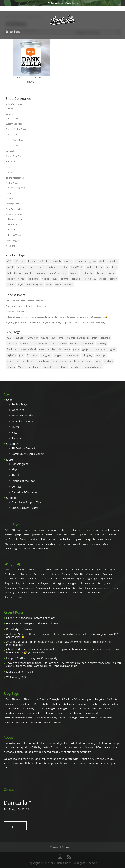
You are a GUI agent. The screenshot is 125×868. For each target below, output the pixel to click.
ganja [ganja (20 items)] (76, 349)
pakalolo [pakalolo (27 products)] (76, 279)
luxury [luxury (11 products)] (111, 273)
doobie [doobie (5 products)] (11, 267)
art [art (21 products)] (23, 261)
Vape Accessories (14, 209)
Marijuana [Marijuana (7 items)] (32, 355)
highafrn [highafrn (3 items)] (11, 355)
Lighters (12, 230)
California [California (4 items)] (12, 343)
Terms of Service (60, 847)
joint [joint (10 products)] (114, 267)
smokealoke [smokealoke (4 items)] (13, 361)
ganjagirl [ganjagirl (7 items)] (87, 349)
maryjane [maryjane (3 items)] (46, 355)
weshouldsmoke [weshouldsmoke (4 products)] (64, 284)
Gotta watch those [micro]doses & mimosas (26, 306)
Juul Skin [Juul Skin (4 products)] (29, 273)
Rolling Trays (12, 183)
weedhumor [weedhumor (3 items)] (34, 367)
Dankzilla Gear (12, 145)
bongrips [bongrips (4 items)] (105, 338)
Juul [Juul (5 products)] (9, 273)
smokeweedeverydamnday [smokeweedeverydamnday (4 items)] (53, 361)
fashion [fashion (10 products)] (21, 267)
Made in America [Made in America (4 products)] (16, 279)
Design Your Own (14, 156)
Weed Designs (12, 240)
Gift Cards (10, 161)
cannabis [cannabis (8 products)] (56, 261)
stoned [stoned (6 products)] (103, 279)
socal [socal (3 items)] (98, 361)
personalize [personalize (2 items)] (73, 355)
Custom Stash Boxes (15, 140)
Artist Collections (14, 104)
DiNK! (11, 108)
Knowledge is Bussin (15, 311)
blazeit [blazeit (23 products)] (32, 261)
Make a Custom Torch (20, 672)
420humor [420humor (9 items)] (32, 338)
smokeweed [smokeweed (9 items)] (29, 361)
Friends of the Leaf (23, 481)
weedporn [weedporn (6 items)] (76, 367)
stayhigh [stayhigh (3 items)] (108, 361)
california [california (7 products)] (43, 261)
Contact (16, 487)
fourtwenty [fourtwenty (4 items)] (64, 349)
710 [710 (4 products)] (16, 261)
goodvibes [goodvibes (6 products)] (52, 267)
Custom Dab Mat (14, 124)
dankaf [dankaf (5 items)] (63, 343)
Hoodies (9, 172)
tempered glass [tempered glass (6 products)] (35, 284)
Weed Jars (10, 246)
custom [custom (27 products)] (68, 261)
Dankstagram (20, 464)
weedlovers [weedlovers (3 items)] (62, 367)
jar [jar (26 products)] (107, 267)
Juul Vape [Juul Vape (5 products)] (41, 273)
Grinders (13, 224)
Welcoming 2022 (16, 677)
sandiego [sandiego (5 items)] (101, 355)
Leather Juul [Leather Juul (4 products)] (88, 273)
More (9, 460)
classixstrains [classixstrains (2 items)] (40, 343)
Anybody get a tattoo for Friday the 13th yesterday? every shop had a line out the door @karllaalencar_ (55, 322)
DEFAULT (10, 151)
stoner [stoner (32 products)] (113, 279)
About (15, 475)
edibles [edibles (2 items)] (51, 349)
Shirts (8, 193)
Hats (8, 167)
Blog (14, 469)
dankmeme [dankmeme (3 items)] (88, 343)
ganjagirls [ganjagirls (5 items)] (100, 349)
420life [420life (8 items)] (45, 338)
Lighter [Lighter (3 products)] (101, 273)
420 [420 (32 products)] (9, 261)
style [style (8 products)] (21, 284)
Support (11, 498)
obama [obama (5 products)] (65, 279)
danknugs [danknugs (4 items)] (102, 343)
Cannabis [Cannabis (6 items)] (25, 343)
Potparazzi (13, 118)
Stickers (9, 198)
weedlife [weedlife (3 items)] (48, 367)
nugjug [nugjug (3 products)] (46, 279)
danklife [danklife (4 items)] (74, 343)
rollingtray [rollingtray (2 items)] (87, 355)
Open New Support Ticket (27, 502)
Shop (9, 400)
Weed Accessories (14, 214)
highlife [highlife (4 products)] (99, 267)
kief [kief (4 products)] (65, 273)
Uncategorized (12, 204)
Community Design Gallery (28, 454)
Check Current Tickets (25, 508)
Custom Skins (12, 134)
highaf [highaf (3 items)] (112, 349)
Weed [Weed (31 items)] (21, 367)
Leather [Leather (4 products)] (74, 273)
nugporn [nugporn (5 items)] (59, 355)
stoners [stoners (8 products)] (11, 284)
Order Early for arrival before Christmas (25, 301)
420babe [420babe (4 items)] (19, 338)
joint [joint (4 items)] (21, 355)
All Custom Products (24, 448)
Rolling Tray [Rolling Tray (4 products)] (90, 279)
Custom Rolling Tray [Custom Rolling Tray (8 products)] (86, 261)
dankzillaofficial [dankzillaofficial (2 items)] (28, 349)
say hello (15, 826)
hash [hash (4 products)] (89, 267)
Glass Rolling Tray (17, 187)
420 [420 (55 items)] (9, 338)
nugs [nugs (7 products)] (55, 279)
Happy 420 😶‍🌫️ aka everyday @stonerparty (32, 658)
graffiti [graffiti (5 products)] (64, 267)
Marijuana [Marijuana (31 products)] (33, 279)
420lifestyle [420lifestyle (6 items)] (58, 338)
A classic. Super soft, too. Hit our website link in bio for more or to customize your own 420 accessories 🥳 (57, 317)
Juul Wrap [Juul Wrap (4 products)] (54, 273)
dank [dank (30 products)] (102, 261)
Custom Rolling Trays (16, 129)
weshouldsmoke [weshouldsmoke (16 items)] (93, 367)
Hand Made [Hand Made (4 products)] (77, 267)
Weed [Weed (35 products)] (49, 284)
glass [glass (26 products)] (40, 267)
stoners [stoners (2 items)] (11, 367)
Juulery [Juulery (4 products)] (18, 273)
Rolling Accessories (15, 178)
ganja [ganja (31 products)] (31, 267)
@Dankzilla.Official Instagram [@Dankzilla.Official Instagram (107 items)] (82, 338)
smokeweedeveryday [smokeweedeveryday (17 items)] (81, 361)
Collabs (9, 114)
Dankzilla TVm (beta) (24, 492)
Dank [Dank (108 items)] (54, 343)
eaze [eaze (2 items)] (42, 349)
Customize (13, 444)
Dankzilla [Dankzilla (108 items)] (12, 349)
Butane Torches (16, 219)
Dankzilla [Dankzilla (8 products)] (113, 261)
